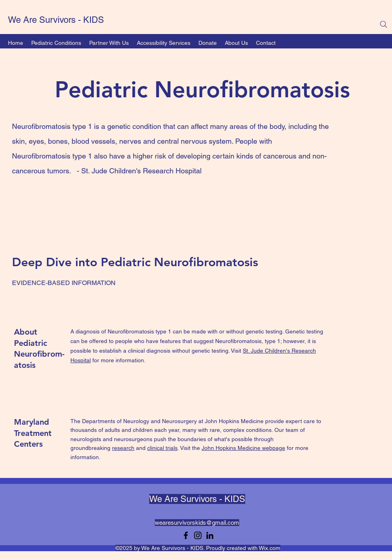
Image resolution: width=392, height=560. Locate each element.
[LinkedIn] (210, 535)
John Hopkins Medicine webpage (243, 448)
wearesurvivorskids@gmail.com (197, 523)
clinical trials (162, 448)
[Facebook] (186, 535)
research (123, 448)
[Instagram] (198, 535)
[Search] (384, 24)
